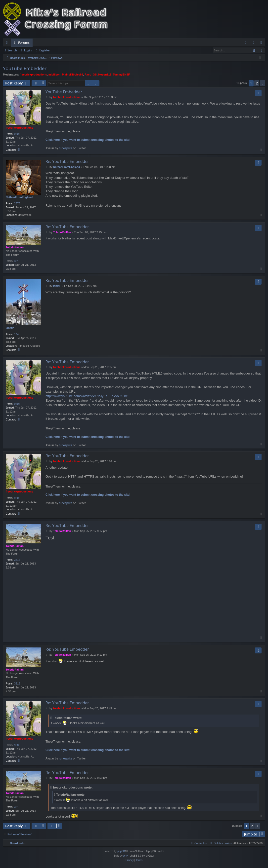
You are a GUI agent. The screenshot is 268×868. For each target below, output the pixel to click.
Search (12, 50)
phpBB (121, 851)
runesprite (66, 148)
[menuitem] (246, 43)
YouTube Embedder (25, 68)
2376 (17, 203)
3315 (17, 261)
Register (44, 50)
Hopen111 (105, 75)
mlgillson (54, 75)
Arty (126, 856)
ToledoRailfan (15, 247)
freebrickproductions (33, 75)
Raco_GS (91, 75)
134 (16, 334)
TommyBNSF (121, 75)
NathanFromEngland (19, 197)
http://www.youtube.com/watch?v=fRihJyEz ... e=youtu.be (87, 396)
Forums (24, 42)
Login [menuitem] (254, 43)
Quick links (8, 43)
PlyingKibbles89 (72, 75)
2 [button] (257, 83)
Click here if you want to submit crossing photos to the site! (88, 140)
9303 (17, 134)
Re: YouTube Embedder (67, 161)
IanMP (10, 328)
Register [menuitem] (262, 43)
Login (28, 50)
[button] (263, 83)
